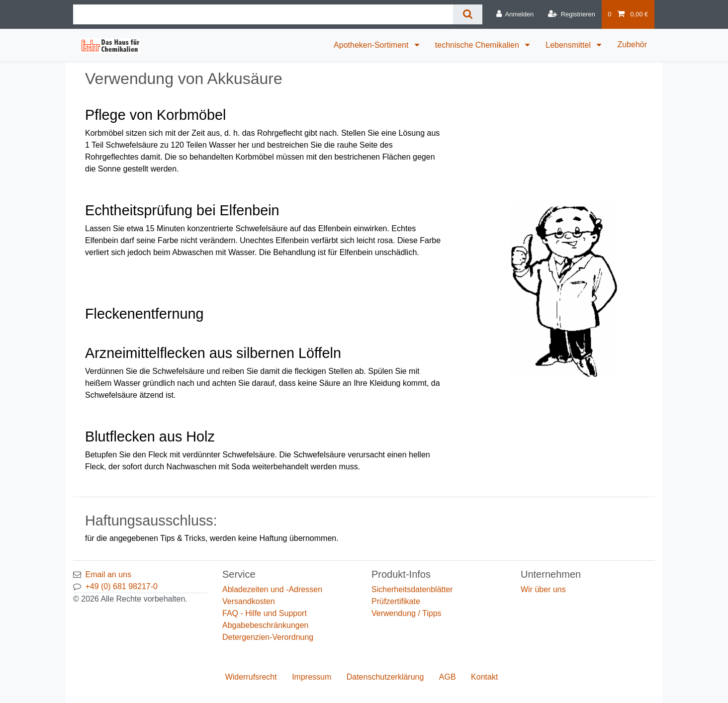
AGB (448, 677)
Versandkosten (249, 601)
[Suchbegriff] (263, 14)
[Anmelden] (515, 14)
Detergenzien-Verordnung (268, 637)
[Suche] (468, 14)
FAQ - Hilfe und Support (265, 613)
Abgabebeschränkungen (265, 625)
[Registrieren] (571, 14)
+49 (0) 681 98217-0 (121, 586)
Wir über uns (543, 589)
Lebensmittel (569, 45)
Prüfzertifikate (396, 601)
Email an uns (108, 574)
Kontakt (484, 677)
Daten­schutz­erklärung (385, 677)
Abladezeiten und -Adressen (272, 589)
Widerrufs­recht (251, 677)
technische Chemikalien (478, 45)
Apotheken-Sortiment (372, 45)
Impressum (312, 677)
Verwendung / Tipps (407, 613)
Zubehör (632, 44)
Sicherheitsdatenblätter (412, 589)
